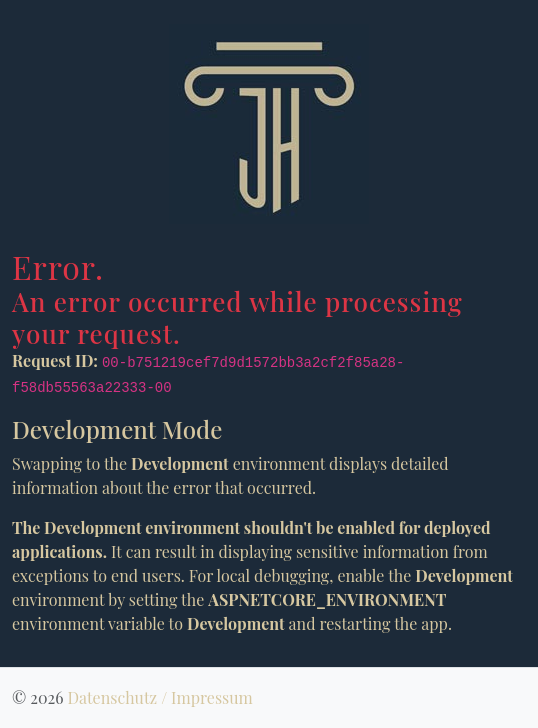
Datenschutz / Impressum (159, 697)
